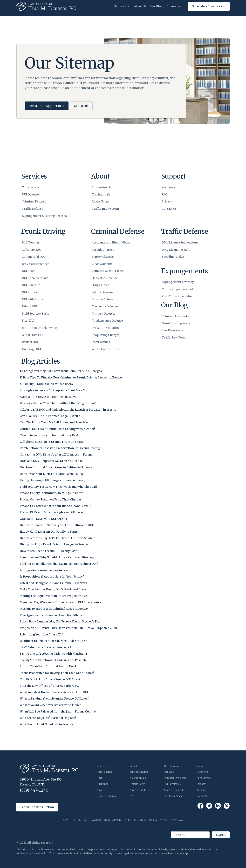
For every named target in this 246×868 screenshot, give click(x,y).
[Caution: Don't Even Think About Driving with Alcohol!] (57, 430)
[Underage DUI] (39, 349)
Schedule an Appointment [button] (47, 106)
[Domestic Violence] (111, 278)
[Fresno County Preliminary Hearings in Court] (51, 494)
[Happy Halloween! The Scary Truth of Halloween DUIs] (57, 526)
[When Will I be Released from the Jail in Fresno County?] (58, 713)
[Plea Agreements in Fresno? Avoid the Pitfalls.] (51, 616)
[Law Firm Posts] (176, 330)
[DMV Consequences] (39, 264)
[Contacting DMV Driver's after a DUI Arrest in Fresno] (56, 456)
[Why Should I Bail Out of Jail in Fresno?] (47, 725)
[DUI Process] (39, 292)
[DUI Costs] (39, 271)
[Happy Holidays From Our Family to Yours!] (49, 533)
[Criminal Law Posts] (176, 316)
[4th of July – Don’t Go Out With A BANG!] (47, 385)
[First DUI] (39, 321)
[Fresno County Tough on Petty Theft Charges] (51, 501)
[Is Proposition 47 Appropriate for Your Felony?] (52, 578)
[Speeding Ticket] (180, 257)
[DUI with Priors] (39, 300)
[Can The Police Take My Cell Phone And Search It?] (54, 424)
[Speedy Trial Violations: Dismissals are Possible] (53, 661)
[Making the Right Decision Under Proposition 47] (53, 597)
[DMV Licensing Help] (180, 250)
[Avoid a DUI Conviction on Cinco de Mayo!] (49, 398)
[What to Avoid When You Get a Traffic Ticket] (50, 706)
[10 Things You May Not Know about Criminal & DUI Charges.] (61, 372)
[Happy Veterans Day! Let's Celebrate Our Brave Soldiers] (58, 539)
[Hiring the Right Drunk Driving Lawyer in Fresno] (54, 546)
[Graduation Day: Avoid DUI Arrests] (43, 520)
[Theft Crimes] (111, 342)
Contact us (81, 106)
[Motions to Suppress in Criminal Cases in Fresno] (54, 610)
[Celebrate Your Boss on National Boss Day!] (49, 436)
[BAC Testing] (39, 243)
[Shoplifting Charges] (111, 335)
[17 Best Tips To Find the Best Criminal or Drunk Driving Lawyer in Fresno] (71, 379)
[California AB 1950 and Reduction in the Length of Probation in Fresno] (68, 411)
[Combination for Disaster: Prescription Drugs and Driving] (60, 449)
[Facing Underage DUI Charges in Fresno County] (53, 481)
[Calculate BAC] (39, 250)
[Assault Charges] (111, 250)
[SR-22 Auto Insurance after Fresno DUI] (46, 648)
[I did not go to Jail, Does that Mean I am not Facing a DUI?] (59, 565)
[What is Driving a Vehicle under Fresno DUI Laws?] (54, 700)
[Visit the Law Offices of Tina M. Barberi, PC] (49, 687)
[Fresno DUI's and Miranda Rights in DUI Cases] (52, 513)
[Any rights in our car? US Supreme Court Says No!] (54, 391)
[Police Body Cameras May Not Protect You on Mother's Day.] (60, 623)
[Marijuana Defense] (111, 307)
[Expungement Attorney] (178, 282)
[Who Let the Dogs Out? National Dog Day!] (48, 719)
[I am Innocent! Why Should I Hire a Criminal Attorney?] (57, 558)
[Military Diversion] (111, 314)
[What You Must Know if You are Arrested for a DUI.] (54, 693)
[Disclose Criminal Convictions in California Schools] (56, 469)
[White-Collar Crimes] (111, 349)
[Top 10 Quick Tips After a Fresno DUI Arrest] (50, 681)
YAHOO (96, 820)
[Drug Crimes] (111, 285)
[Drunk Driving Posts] (176, 323)
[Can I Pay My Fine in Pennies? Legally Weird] (50, 417)
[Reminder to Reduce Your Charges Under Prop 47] (53, 642)
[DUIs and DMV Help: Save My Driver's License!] (52, 462)
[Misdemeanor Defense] (111, 321)
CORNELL (140, 820)
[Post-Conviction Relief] (178, 296)
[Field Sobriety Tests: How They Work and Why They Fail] (58, 488)
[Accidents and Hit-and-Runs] (111, 243)
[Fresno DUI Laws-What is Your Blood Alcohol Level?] (55, 507)
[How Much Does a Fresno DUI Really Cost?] (49, 552)
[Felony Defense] (111, 292)
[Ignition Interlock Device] (39, 328)
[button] (122, 6)
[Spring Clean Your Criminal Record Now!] (48, 668)
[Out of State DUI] (39, 335)
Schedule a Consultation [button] (37, 807)
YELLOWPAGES (113, 820)
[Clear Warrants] (111, 264)
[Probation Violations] (111, 328)
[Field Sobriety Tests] (39, 314)
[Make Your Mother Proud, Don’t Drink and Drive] (53, 591)
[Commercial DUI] (39, 257)
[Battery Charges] (111, 257)
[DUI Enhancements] (39, 278)
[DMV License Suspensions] (180, 243)
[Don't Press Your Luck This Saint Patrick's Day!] (52, 475)
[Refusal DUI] (39, 342)
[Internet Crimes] (111, 300)
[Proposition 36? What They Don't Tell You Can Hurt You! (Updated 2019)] (68, 629)
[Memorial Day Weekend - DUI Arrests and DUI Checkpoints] (61, 603)
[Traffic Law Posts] (176, 338)
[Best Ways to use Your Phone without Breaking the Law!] (58, 404)
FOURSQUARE (81, 820)
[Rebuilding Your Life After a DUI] (42, 636)
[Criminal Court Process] (111, 271)
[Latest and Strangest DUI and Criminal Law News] (53, 584)
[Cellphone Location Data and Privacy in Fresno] (52, 443)
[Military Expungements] (178, 289)
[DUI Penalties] (39, 285)
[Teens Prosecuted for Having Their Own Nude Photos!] (57, 674)
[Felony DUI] (39, 307)
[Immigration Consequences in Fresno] (46, 571)
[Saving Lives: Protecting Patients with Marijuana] (53, 655)
